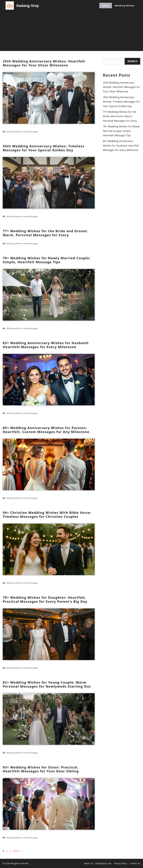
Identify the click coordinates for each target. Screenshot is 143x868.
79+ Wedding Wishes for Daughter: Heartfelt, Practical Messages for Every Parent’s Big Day (45, 599)
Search (132, 61)
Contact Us (135, 863)
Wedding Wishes (125, 6)
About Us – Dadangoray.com (98, 863)
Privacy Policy (120, 863)
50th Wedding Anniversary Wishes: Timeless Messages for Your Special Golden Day (44, 148)
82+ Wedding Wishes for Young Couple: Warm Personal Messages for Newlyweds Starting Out (47, 684)
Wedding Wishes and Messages (22, 131)
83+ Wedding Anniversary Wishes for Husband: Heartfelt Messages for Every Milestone (46, 345)
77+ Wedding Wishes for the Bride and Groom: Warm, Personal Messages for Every (45, 233)
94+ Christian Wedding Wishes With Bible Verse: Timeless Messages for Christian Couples (47, 514)
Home (106, 6)
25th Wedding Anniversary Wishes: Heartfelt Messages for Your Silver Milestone (44, 63)
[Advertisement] (71, 32)
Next (18, 851)
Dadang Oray (28, 6)
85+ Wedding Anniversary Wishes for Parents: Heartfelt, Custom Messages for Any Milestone (46, 430)
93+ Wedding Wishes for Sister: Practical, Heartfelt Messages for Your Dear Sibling (41, 769)
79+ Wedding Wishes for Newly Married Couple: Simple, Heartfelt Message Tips (47, 260)
